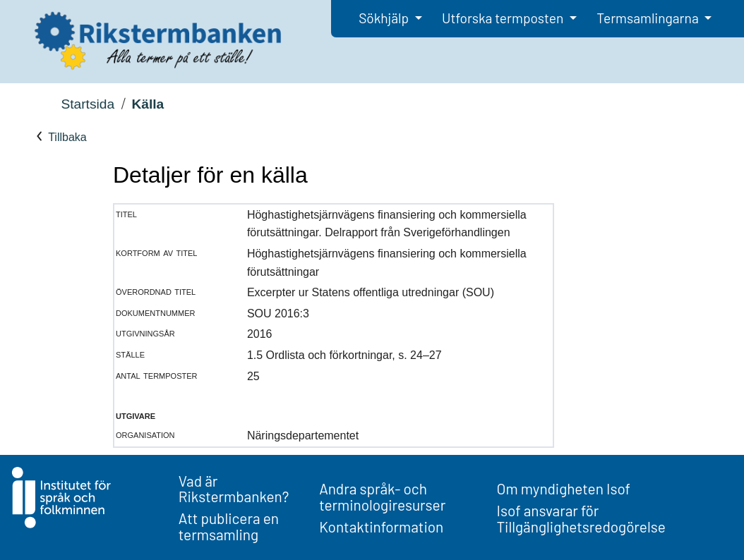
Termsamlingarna (649, 18)
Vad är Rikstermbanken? (234, 489)
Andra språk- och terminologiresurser (382, 497)
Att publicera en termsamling (229, 526)
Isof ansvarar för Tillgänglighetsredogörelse (581, 518)
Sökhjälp (385, 18)
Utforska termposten (504, 18)
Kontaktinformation (381, 526)
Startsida (88, 104)
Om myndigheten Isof (564, 488)
